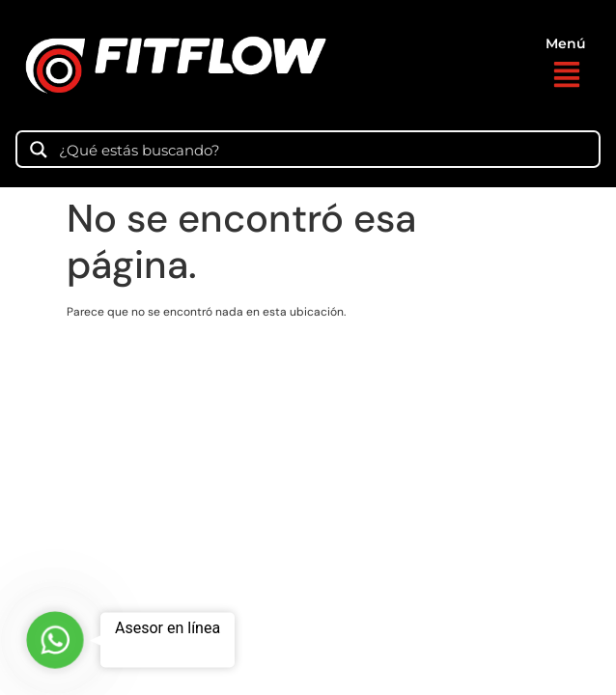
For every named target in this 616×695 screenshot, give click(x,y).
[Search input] (322, 149)
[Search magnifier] (39, 150)
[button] (566, 77)
